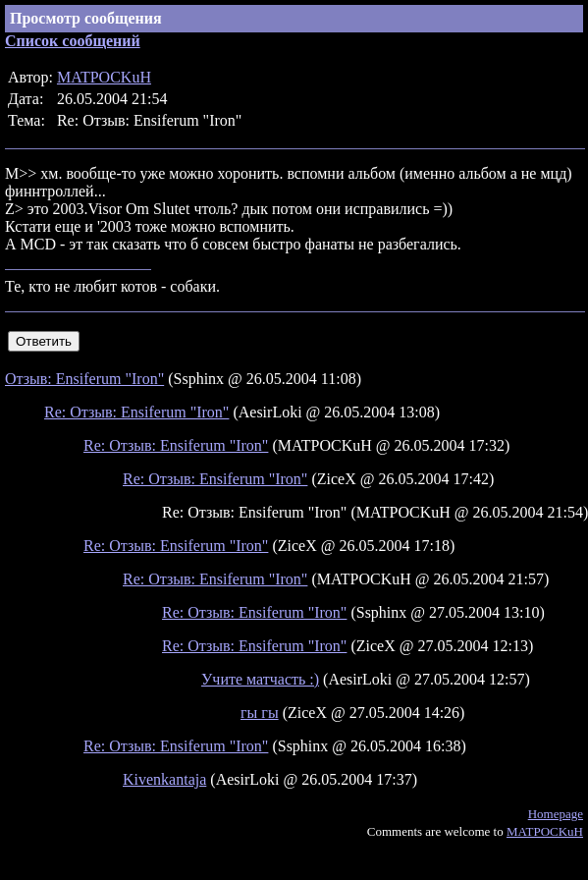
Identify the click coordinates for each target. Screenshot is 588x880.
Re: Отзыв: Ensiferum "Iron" (136, 412)
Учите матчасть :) (260, 679)
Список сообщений (73, 41)
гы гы (260, 713)
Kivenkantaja (164, 779)
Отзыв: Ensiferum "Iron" (84, 379)
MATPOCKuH (104, 77)
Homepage (556, 814)
